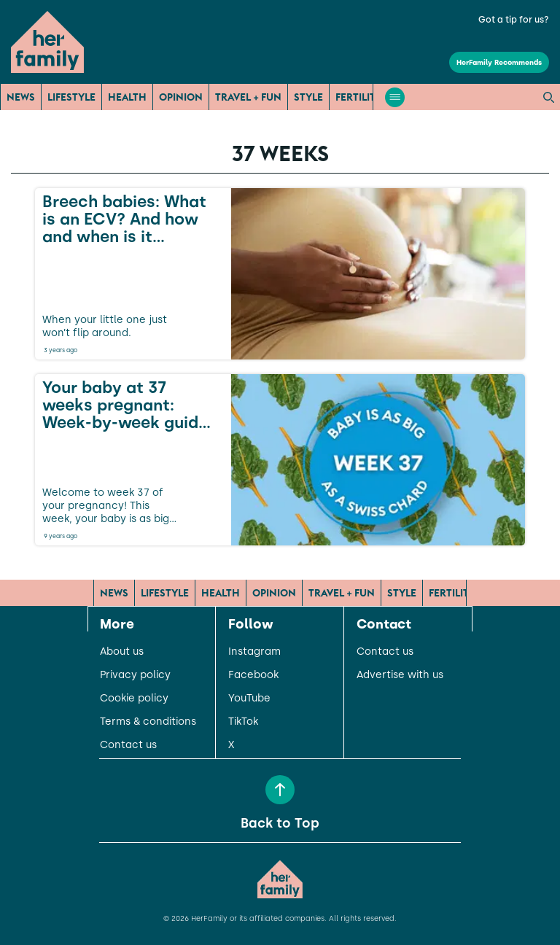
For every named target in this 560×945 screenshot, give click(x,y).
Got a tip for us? (514, 20)
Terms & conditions (148, 722)
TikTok (243, 722)
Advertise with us (400, 675)
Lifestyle (71, 97)
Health (127, 97)
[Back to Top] (280, 790)
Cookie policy (134, 699)
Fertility (359, 97)
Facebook (253, 675)
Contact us (128, 745)
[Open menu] (395, 97)
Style (308, 97)
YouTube (249, 699)
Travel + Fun (248, 97)
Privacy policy (135, 675)
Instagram (254, 652)
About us (122, 652)
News (21, 97)
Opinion (181, 97)
